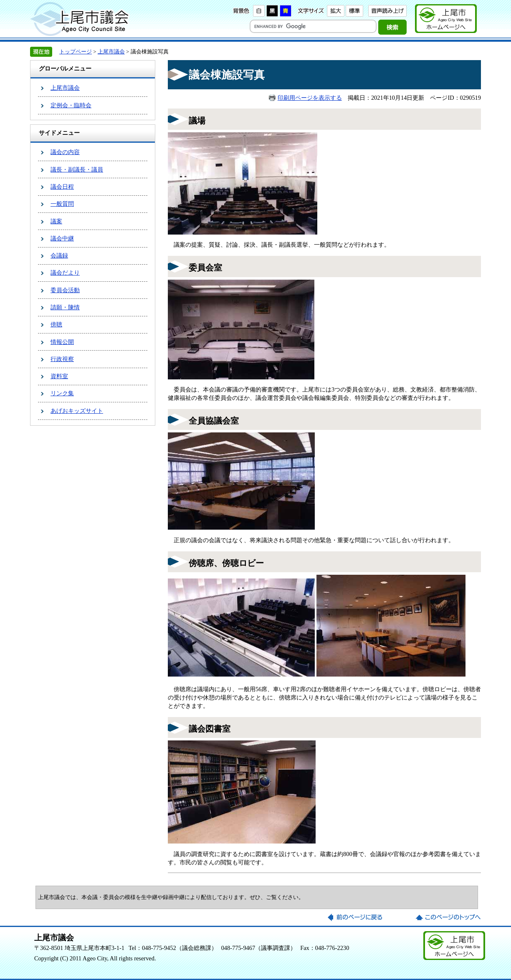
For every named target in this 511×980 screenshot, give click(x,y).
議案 (56, 221)
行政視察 (62, 359)
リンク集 (62, 393)
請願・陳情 (65, 307)
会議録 (59, 255)
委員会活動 (65, 290)
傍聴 (56, 324)
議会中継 (62, 238)
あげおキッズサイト (77, 411)
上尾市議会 (111, 52)
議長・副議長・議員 (77, 169)
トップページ (76, 52)
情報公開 (62, 342)
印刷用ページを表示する (310, 98)
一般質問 (62, 204)
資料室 (59, 376)
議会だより (65, 273)
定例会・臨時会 (71, 105)
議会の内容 (65, 152)
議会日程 (62, 187)
